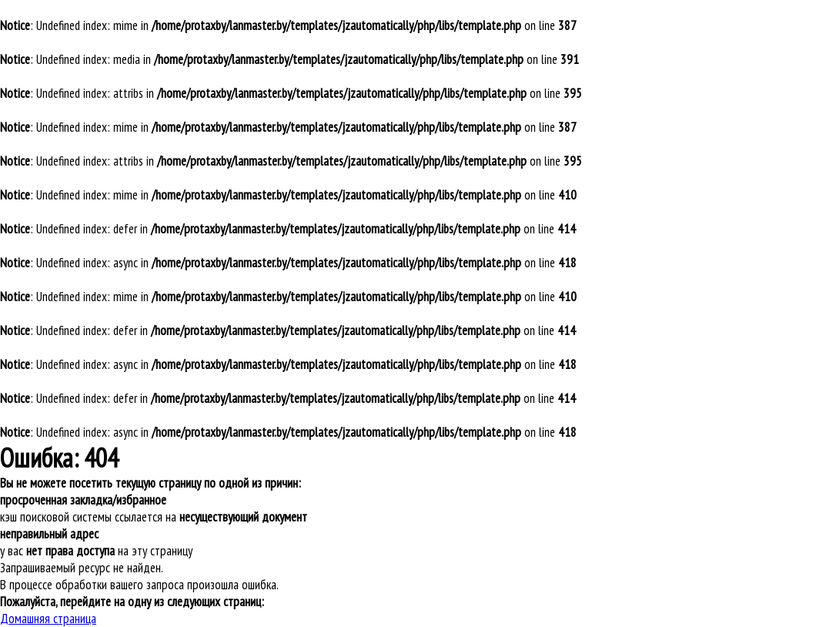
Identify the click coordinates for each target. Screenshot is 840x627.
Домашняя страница (48, 619)
